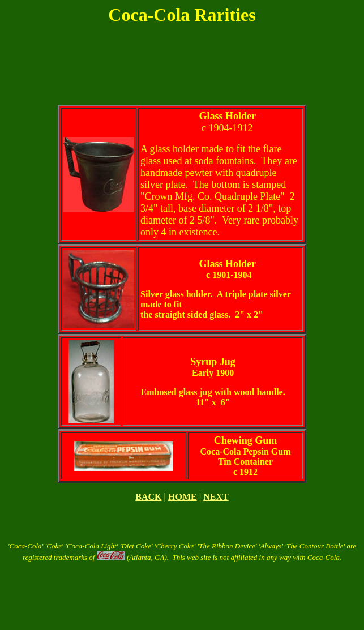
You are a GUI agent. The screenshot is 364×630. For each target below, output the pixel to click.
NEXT (216, 497)
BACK (148, 497)
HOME (183, 497)
